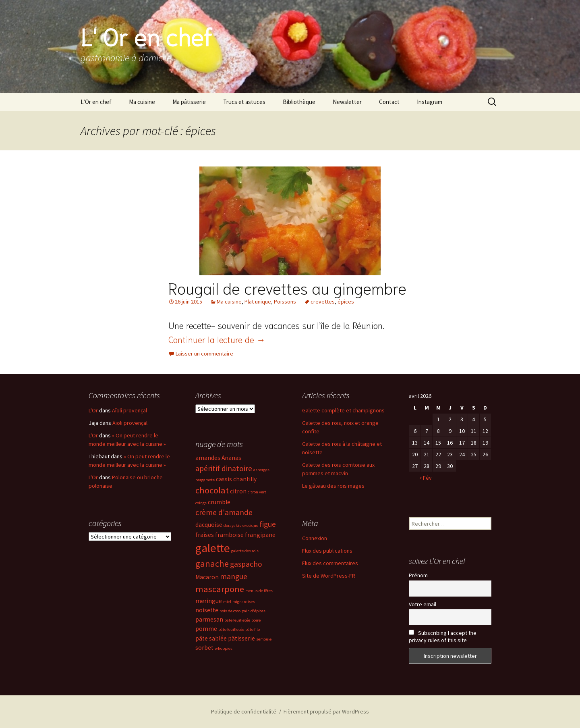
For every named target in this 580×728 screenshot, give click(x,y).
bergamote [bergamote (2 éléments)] (205, 480)
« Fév (426, 478)
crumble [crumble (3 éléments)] (219, 502)
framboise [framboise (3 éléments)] (229, 535)
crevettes (323, 302)
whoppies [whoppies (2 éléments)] (224, 648)
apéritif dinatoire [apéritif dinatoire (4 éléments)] (224, 468)
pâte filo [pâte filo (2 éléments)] (253, 629)
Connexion (315, 538)
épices (346, 302)
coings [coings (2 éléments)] (201, 503)
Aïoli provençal (129, 410)
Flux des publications (327, 551)
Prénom (418, 575)
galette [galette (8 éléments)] (213, 548)
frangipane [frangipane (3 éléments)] (260, 535)
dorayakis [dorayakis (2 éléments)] (232, 525)
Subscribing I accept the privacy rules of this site (443, 636)
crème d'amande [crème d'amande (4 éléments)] (224, 512)
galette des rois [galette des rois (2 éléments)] (245, 551)
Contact (389, 102)
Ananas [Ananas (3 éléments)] (231, 458)
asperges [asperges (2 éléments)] (261, 470)
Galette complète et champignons (343, 410)
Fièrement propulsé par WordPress (326, 711)
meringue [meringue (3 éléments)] (209, 601)
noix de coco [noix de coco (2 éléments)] (230, 611)
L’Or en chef (96, 102)
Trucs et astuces (244, 102)
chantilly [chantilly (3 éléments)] (245, 479)
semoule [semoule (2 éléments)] (264, 639)
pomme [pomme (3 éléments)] (206, 629)
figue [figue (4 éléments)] (268, 524)
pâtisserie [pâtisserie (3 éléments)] (241, 638)
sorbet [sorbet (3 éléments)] (204, 648)
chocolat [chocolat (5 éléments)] (212, 490)
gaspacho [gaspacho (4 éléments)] (246, 564)
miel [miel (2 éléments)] (227, 602)
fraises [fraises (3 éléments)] (205, 535)
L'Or (93, 410)
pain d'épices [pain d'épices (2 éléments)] (254, 611)
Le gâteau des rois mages (333, 486)
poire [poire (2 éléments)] (256, 620)
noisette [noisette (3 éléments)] (207, 610)
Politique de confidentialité (244, 711)
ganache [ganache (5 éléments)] (212, 564)
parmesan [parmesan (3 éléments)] (209, 619)
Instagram (430, 102)
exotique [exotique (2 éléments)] (250, 525)
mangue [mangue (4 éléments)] (234, 576)
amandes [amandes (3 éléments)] (208, 458)
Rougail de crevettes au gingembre (287, 287)
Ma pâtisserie (189, 102)
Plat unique (258, 302)
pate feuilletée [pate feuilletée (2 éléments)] (237, 620)
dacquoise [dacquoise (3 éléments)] (209, 525)
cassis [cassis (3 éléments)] (224, 479)
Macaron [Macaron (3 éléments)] (207, 577)
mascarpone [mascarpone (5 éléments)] (220, 589)
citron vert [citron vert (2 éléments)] (257, 492)
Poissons (285, 302)
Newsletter (347, 102)
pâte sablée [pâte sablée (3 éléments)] (211, 638)
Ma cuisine (142, 102)
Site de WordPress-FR (329, 576)
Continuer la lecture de (217, 339)
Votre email (423, 604)
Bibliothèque (299, 102)
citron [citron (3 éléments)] (238, 491)
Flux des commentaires (330, 563)
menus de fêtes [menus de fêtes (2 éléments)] (259, 591)
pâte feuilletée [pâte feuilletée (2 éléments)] (231, 629)
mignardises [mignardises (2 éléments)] (244, 602)
